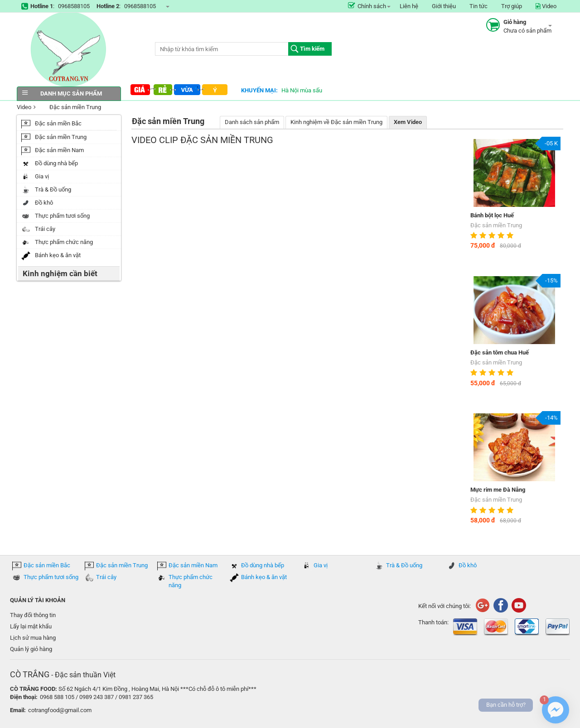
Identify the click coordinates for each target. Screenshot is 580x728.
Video (546, 6)
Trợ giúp (512, 6)
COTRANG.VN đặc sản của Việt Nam (69, 50)
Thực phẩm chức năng (191, 581)
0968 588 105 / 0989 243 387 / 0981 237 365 (97, 697)
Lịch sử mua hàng (33, 638)
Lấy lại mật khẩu (31, 626)
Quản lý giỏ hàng (31, 649)
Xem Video (408, 122)
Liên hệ (409, 6)
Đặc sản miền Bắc (47, 565)
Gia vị (321, 565)
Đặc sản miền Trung (70, 108)
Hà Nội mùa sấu (302, 90)
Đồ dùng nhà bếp (263, 565)
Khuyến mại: (259, 90)
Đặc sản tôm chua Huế (500, 352)
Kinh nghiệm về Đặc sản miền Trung (336, 122)
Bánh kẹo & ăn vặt (264, 577)
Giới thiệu (444, 6)
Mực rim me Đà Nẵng (498, 490)
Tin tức (478, 6)
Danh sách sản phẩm (252, 122)
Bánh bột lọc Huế (492, 215)
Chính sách (367, 6)
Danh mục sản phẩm (69, 93)
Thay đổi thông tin (33, 615)
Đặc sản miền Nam (193, 565)
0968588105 (74, 6)
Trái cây (106, 577)
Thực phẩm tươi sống (51, 577)
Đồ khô (468, 565)
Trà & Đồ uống (404, 565)
